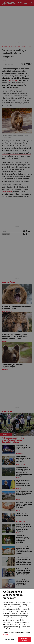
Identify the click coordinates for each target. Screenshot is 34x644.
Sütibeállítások (9, 639)
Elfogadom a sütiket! (24, 639)
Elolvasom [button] (6, 635)
